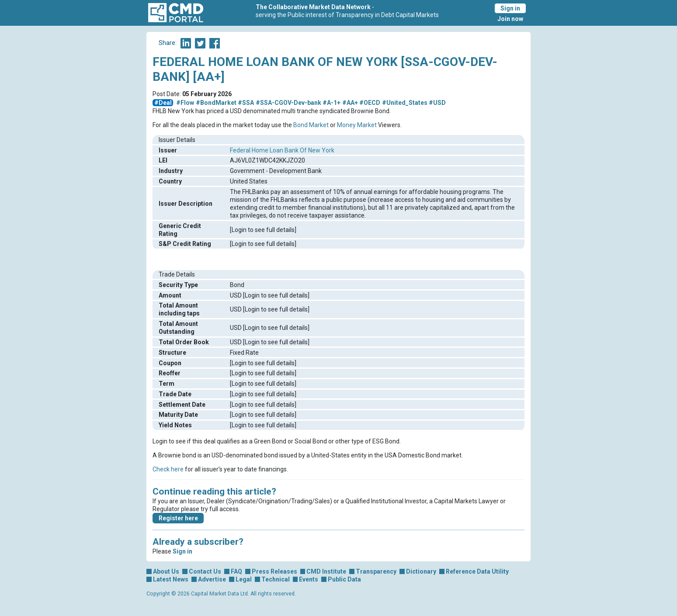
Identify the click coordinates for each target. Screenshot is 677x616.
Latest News (171, 579)
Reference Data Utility (477, 571)
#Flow (185, 103)
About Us (166, 571)
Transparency (376, 571)
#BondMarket (216, 103)
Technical (276, 579)
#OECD (370, 103)
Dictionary (421, 571)
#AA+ (350, 103)
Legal (244, 579)
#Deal (163, 103)
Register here (178, 518)
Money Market (357, 125)
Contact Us (205, 571)
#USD (437, 103)
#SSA (246, 103)
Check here (168, 469)
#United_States (405, 103)
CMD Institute (326, 571)
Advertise (212, 579)
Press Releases (274, 571)
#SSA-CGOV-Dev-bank (288, 103)
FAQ (236, 571)
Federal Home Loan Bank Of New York (282, 150)
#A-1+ (332, 103)
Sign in (510, 8)
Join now (510, 19)
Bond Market (311, 125)
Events (309, 579)
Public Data (344, 579)
